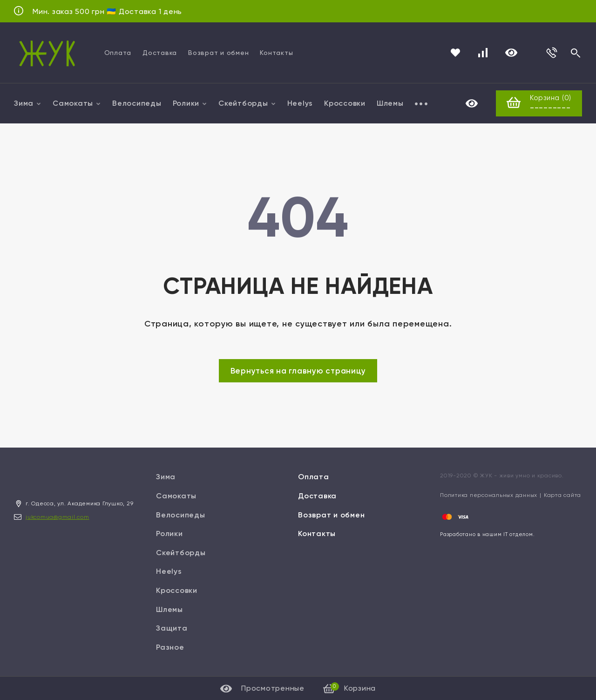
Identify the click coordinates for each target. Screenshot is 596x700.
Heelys (300, 103)
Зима (28, 103)
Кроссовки (345, 103)
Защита (172, 629)
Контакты (276, 53)
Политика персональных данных (489, 496)
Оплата (118, 53)
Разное (170, 647)
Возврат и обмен (218, 53)
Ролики (190, 103)
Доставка (160, 53)
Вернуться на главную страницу (298, 371)
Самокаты (77, 103)
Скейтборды (247, 103)
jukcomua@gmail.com (58, 517)
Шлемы (390, 103)
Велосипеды (137, 103)
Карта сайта (562, 496)
